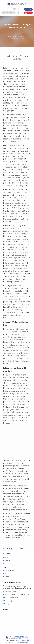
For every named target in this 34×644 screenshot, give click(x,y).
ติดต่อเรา (28, 9)
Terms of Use (12, 642)
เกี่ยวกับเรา (7, 561)
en (18, 9)
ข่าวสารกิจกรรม (9, 570)
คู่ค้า (6, 567)
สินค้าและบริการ (9, 564)
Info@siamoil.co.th (24, 642)
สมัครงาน (28, 13)
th (15, 9)
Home (16, 34)
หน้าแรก (7, 557)
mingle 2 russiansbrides (20, 206)
